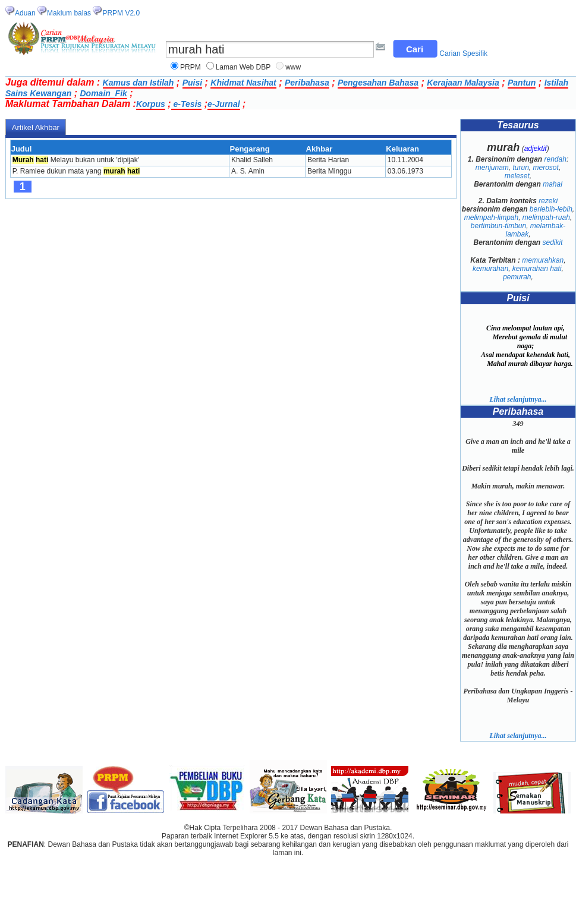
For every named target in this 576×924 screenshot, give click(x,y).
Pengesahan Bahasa (378, 83)
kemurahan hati (537, 269)
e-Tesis (187, 104)
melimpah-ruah (546, 217)
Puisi (192, 83)
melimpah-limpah (491, 217)
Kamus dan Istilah (139, 83)
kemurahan (490, 269)
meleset (517, 176)
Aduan (25, 13)
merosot (546, 168)
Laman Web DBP (243, 67)
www (293, 67)
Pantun (522, 83)
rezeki (548, 201)
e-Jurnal (224, 104)
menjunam (492, 168)
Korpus (151, 104)
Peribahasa (307, 83)
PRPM (191, 67)
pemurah (517, 277)
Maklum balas (69, 13)
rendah (555, 159)
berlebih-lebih (551, 209)
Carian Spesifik (463, 53)
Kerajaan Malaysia (463, 83)
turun (520, 168)
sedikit (553, 242)
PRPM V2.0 (121, 13)
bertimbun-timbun (498, 226)
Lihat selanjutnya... (518, 399)
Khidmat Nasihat (243, 83)
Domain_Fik (103, 93)
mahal (553, 184)
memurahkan (543, 260)
